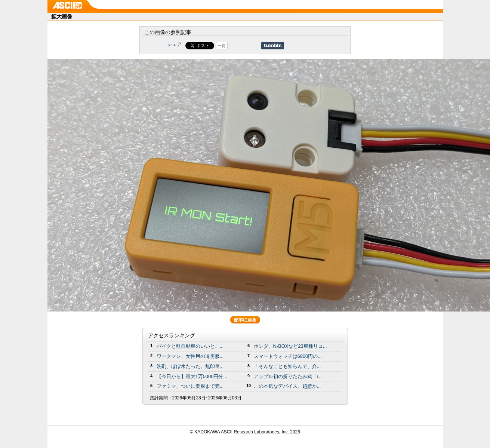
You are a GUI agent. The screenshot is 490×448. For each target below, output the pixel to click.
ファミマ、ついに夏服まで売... (190, 386)
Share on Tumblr (273, 46)
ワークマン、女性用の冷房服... (190, 356)
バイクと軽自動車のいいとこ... (190, 346)
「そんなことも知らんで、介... (287, 366)
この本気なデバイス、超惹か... (287, 386)
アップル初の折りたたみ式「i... (288, 376)
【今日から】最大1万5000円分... (192, 376)
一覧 (222, 46)
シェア (174, 44)
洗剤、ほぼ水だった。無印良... (190, 366)
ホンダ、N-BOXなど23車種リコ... (290, 346)
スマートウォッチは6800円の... (288, 356)
